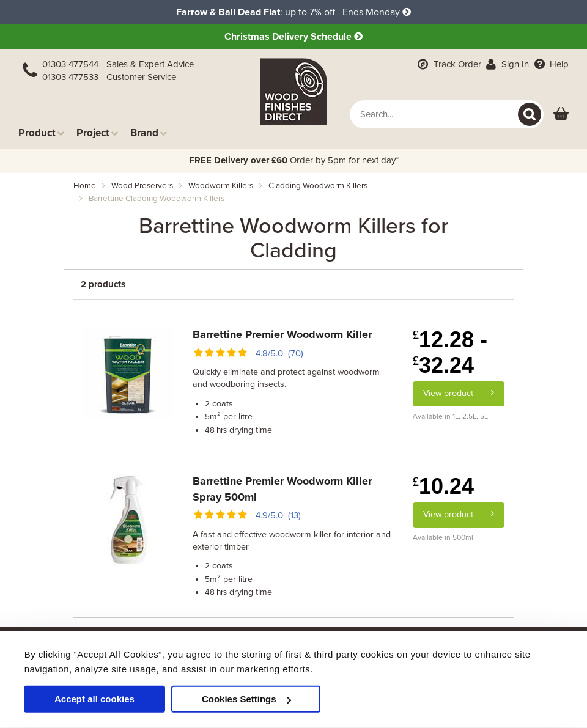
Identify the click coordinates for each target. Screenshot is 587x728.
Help (550, 64)
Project (97, 133)
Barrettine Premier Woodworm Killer (282, 334)
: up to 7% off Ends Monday (293, 12)
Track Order (448, 64)
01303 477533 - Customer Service (109, 77)
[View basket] (561, 115)
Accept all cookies (94, 699)
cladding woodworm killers (318, 186)
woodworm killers (221, 186)
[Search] (530, 114)
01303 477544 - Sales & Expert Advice (118, 64)
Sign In (507, 64)
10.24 (443, 486)
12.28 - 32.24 (450, 352)
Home (85, 186)
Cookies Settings (246, 699)
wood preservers (142, 186)
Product (41, 133)
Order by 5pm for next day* (294, 160)
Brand (149, 133)
